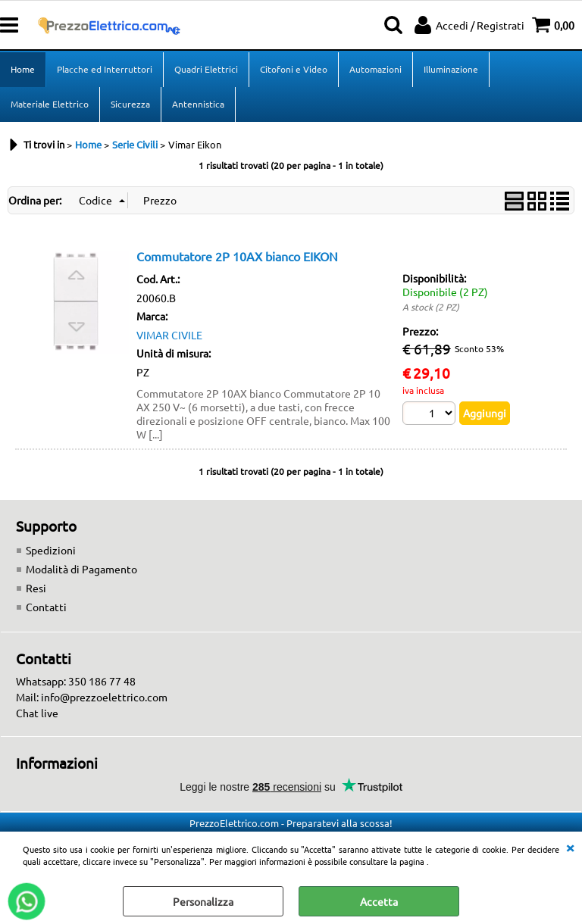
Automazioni (375, 69)
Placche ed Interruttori (105, 69)
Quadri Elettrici (206, 69)
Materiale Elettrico (50, 104)
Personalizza (203, 901)
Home (23, 69)
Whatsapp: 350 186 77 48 (76, 681)
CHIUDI (570, 847)
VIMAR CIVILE (169, 335)
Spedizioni (51, 550)
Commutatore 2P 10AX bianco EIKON (237, 256)
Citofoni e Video (294, 69)
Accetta (379, 901)
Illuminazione (451, 69)
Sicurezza (130, 104)
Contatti (46, 607)
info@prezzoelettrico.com (104, 697)
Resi (36, 588)
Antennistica (198, 104)
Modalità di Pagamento (81, 569)
